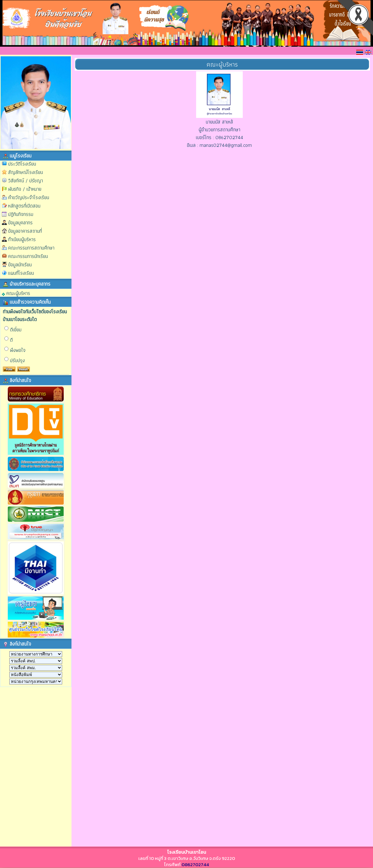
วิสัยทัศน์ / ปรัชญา (25, 181)
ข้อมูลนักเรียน (20, 265)
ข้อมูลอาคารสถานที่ (25, 231)
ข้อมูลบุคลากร (20, 223)
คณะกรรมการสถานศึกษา (31, 248)
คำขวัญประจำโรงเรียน (29, 197)
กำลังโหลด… (32, 766)
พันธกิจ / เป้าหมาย (25, 189)
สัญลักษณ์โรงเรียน (25, 172)
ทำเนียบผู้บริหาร (22, 239)
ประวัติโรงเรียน (22, 164)
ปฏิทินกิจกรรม (21, 214)
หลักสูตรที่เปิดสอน (24, 206)
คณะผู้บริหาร (16, 293)
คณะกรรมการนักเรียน (28, 256)
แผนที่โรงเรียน (21, 273)
